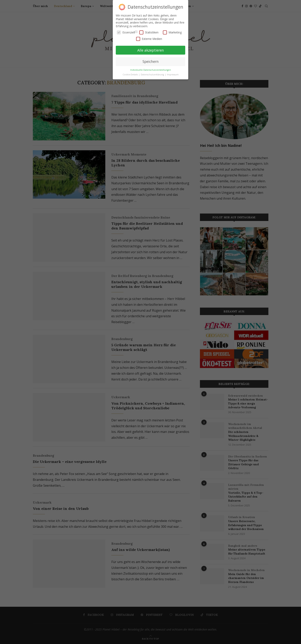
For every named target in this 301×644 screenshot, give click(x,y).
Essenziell (126, 32)
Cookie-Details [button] (130, 75)
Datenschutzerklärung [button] (153, 75)
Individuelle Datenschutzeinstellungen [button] (151, 70)
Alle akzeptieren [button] (151, 50)
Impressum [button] (173, 75)
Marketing (172, 32)
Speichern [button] (151, 61)
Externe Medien (149, 39)
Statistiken (149, 32)
